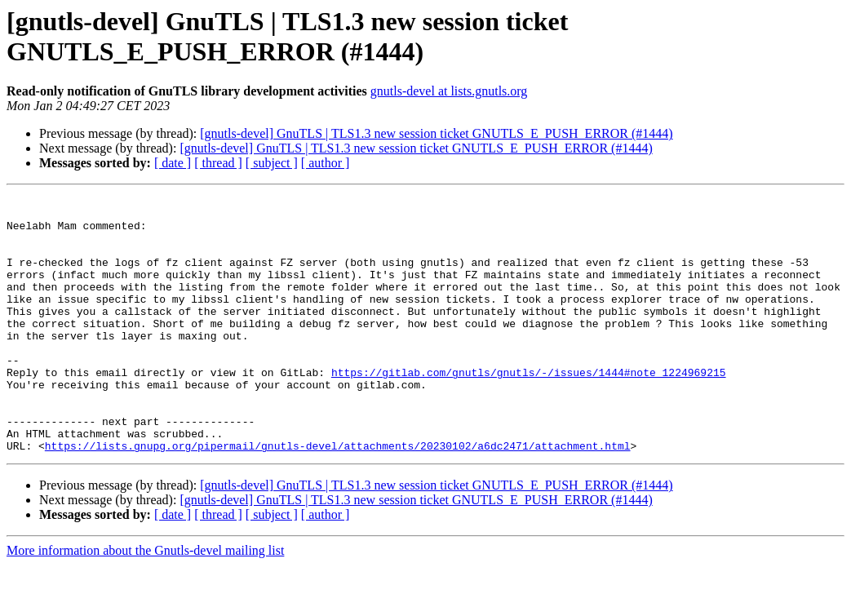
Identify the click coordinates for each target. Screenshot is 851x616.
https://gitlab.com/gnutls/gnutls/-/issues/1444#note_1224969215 (529, 409)
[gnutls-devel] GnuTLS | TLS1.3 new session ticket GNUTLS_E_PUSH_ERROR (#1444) (436, 133)
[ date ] (173, 163)
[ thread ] (218, 163)
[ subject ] (272, 163)
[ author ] (326, 163)
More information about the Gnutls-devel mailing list (145, 602)
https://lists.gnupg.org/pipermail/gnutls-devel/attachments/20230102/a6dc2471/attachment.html (338, 497)
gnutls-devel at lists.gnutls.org (449, 91)
